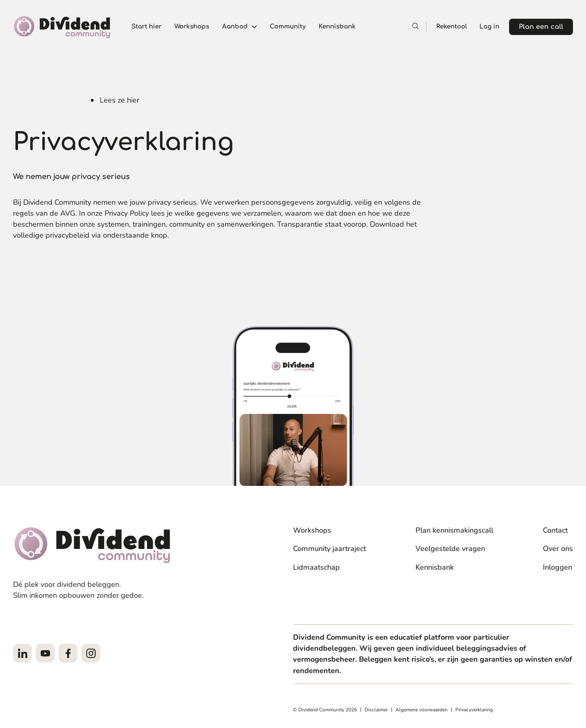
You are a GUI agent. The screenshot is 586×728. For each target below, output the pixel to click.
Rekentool (452, 27)
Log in (489, 27)
